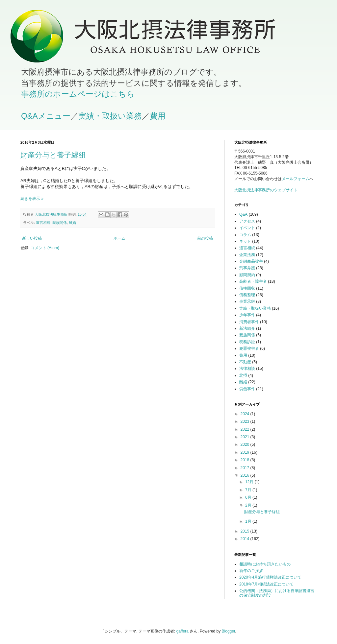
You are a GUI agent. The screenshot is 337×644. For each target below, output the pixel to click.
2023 (246, 421)
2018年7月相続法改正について (266, 584)
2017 (246, 468)
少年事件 (247, 315)
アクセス (247, 221)
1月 (249, 521)
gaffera (182, 631)
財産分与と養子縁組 (53, 155)
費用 (158, 116)
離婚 (72, 223)
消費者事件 (249, 322)
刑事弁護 (247, 268)
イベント (247, 228)
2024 (246, 414)
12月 (250, 482)
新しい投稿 (32, 238)
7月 (249, 490)
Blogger (229, 631)
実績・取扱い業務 (110, 116)
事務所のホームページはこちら (78, 94)
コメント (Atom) (45, 248)
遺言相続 (43, 223)
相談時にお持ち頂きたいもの (265, 564)
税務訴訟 (247, 342)
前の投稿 (205, 238)
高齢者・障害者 (253, 281)
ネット (245, 241)
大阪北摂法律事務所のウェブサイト (266, 190)
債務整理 (247, 295)
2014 (246, 539)
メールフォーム (296, 179)
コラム (245, 235)
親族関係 (60, 223)
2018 (246, 460)
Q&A (243, 214)
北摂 (243, 375)
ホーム (119, 238)
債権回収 (247, 288)
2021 (246, 437)
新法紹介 (247, 328)
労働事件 (247, 389)
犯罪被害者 (249, 348)
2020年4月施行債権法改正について (270, 577)
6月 (249, 497)
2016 (246, 475)
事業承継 (247, 301)
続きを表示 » (32, 199)
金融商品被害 (251, 261)
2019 (246, 452)
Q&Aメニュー (46, 116)
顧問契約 (247, 275)
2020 (246, 444)
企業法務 (247, 255)
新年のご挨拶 (251, 571)
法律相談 (247, 369)
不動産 (245, 362)
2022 (246, 429)
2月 (249, 505)
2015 (246, 531)
